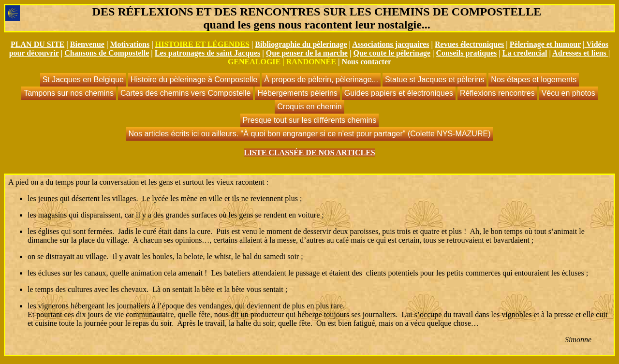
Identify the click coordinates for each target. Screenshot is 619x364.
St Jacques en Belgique (83, 80)
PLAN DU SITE (37, 44)
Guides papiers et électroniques (399, 93)
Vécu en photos (568, 93)
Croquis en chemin (309, 107)
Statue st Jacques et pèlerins (435, 80)
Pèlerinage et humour (545, 44)
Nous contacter (366, 62)
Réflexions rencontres (497, 93)
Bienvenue (87, 44)
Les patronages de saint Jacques (207, 53)
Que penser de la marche (307, 53)
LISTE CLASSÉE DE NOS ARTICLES (309, 153)
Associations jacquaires (391, 44)
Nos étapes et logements (534, 80)
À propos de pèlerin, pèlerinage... (321, 80)
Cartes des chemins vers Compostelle (185, 93)
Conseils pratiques (467, 53)
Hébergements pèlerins (297, 93)
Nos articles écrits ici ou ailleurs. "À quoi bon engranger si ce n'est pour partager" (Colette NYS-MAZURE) (310, 134)
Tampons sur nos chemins (69, 93)
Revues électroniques (469, 44)
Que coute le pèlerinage (392, 53)
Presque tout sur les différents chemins (309, 120)
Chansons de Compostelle (107, 53)
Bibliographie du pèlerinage (301, 44)
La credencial (525, 53)
